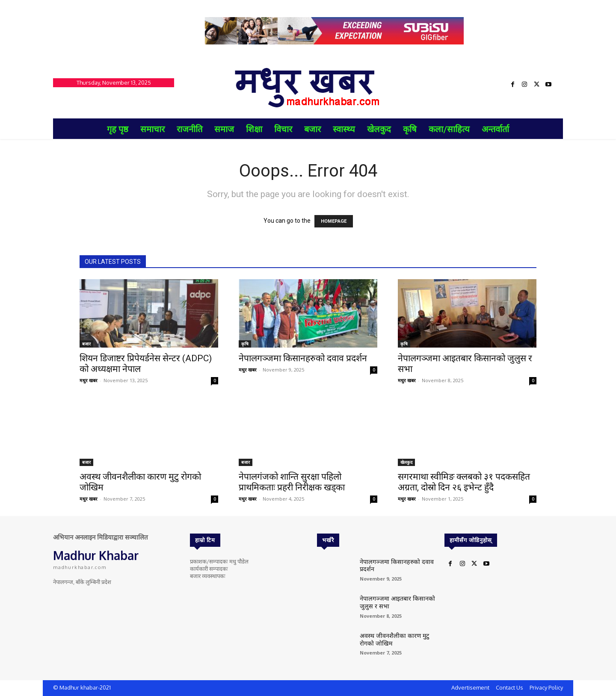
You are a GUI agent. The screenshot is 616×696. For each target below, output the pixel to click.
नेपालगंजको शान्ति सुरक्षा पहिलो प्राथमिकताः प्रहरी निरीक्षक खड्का (292, 482)
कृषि (245, 344)
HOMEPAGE (334, 221)
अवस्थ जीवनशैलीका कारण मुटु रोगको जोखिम (397, 638)
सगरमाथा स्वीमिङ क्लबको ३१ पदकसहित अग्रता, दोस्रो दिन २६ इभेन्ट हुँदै (464, 482)
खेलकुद (406, 462)
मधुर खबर (89, 380)
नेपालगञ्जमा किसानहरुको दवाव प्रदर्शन (303, 358)
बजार (86, 344)
